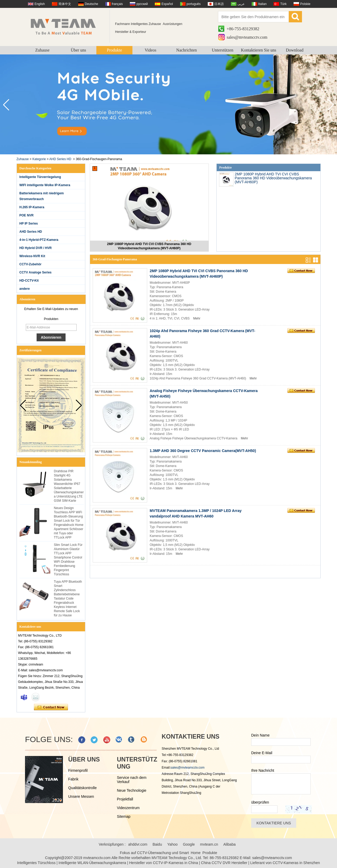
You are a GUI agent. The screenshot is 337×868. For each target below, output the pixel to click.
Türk (283, 4)
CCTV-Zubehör (31, 264)
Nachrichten (186, 50)
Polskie (305, 4)
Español (167, 4)
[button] (331, 105)
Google (189, 844)
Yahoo (172, 844)
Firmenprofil (78, 770)
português (194, 4)
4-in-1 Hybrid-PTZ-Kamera (39, 240)
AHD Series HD (60, 159)
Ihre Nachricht (263, 770)
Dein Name (260, 735)
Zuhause (42, 50)
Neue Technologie (132, 790)
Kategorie (39, 159)
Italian (262, 4)
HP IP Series (29, 224)
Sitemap (124, 816)
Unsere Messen (81, 796)
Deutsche (91, 4)
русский (142, 4)
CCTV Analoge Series (36, 272)
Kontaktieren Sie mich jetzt (51, 707)
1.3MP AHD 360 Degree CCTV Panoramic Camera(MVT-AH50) (203, 451)
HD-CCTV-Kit (29, 281)
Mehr (197, 318)
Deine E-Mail (262, 753)
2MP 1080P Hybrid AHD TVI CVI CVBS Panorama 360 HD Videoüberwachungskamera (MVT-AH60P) (149, 246)
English (40, 4)
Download (295, 50)
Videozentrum (128, 808)
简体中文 (65, 4)
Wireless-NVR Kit (32, 256)
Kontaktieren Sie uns (259, 50)
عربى (241, 4)
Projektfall (125, 799)
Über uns (78, 50)
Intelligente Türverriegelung (40, 177)
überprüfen (260, 802)
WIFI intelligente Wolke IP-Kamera (45, 185)
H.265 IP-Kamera (32, 207)
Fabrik (73, 779)
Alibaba (229, 844)
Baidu (157, 844)
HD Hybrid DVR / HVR (36, 248)
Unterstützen (222, 50)
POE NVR (27, 215)
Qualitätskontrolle (82, 788)
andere (25, 289)
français (117, 4)
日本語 (219, 4)
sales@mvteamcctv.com (247, 37)
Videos (150, 50)
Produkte (115, 50)
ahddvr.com (138, 844)
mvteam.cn (209, 844)
